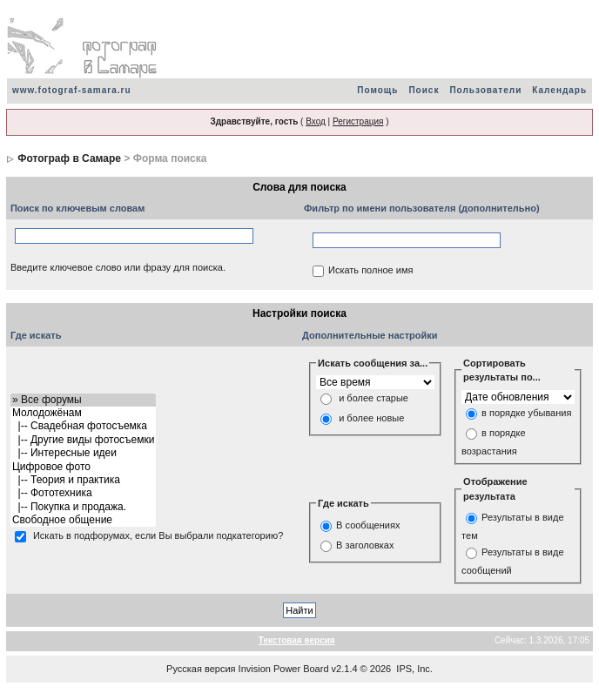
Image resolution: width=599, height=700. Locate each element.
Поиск (424, 90)
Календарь (559, 90)
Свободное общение (84, 520)
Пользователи (485, 90)
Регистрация (358, 121)
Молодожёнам (84, 413)
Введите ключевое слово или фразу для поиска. (118, 267)
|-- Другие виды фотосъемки (84, 440)
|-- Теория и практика (84, 480)
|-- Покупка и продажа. (84, 507)
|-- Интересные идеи (84, 453)
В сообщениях (368, 525)
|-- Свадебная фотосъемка (84, 426)
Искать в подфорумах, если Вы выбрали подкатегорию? (158, 536)
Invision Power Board (284, 669)
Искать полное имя (370, 271)
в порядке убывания (526, 413)
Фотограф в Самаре (69, 158)
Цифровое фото (84, 467)
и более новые (371, 419)
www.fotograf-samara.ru (72, 90)
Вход (316, 121)
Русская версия (201, 669)
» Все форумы (84, 400)
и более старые (374, 399)
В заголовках (365, 545)
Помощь (377, 90)
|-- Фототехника (84, 493)
